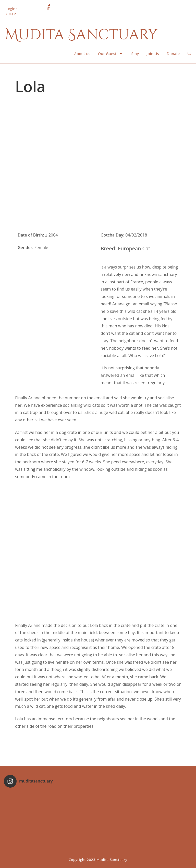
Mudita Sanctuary (81, 35)
